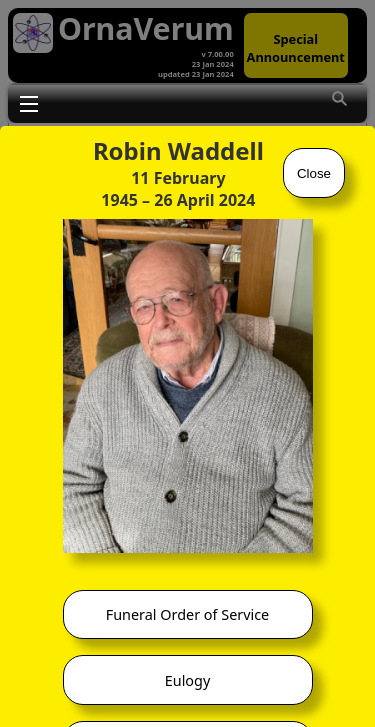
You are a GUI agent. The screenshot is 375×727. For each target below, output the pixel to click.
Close (314, 173)
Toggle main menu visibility (29, 103)
